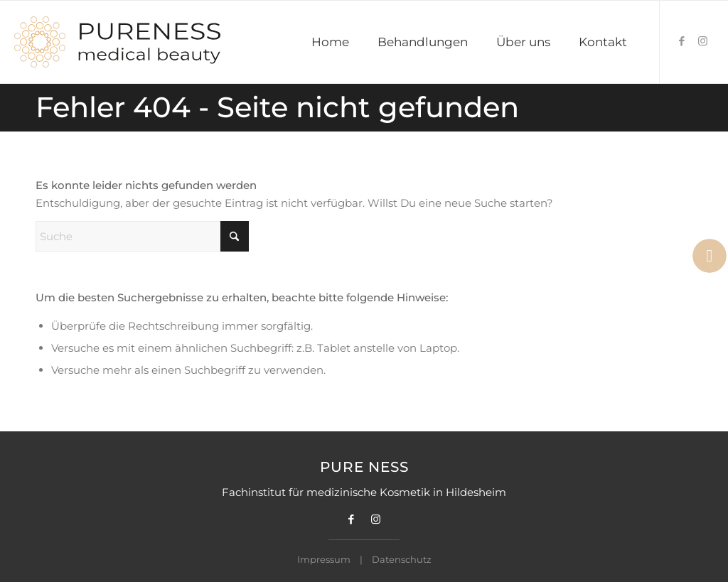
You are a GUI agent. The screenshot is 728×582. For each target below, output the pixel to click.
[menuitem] (330, 42)
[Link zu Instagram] (703, 41)
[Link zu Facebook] (682, 41)
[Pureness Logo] (118, 42)
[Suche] (142, 236)
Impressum (324, 559)
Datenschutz (402, 559)
